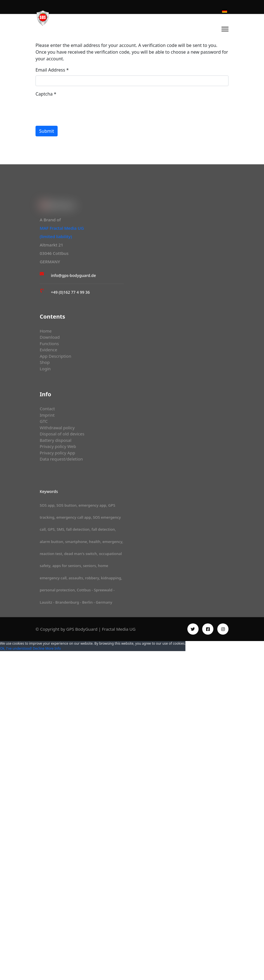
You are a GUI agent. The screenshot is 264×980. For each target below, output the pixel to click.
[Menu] (225, 29)
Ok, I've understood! (16, 648)
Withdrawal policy (58, 429)
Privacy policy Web (58, 448)
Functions (49, 345)
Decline (39, 648)
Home (46, 332)
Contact (48, 410)
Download (50, 338)
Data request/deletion (62, 460)
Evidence (49, 351)
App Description (56, 357)
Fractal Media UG (119, 629)
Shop (45, 364)
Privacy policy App (58, 454)
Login (45, 370)
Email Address (52, 70)
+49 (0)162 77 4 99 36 (70, 293)
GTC (44, 423)
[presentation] (78, 110)
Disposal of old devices (62, 435)
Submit (47, 131)
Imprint (47, 416)
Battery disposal (56, 441)
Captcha (46, 94)
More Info (53, 648)
